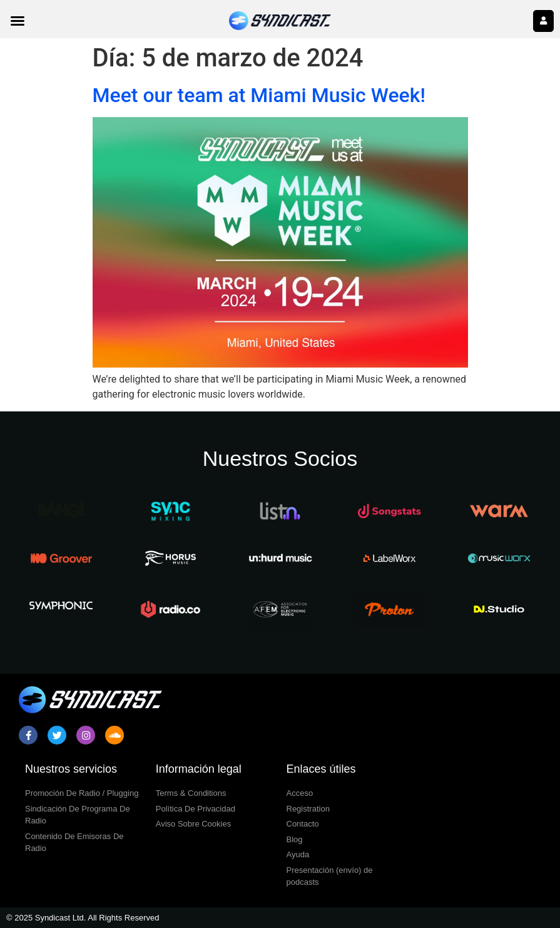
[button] (18, 21)
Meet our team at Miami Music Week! (259, 95)
